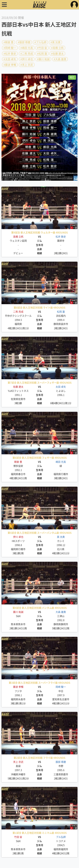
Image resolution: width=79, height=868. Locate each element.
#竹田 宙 (42, 48)
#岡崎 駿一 (10, 48)
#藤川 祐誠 (43, 59)
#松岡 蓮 (42, 53)
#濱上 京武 (27, 65)
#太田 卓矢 (10, 59)
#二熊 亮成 (27, 53)
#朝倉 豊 (9, 42)
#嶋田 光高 (27, 48)
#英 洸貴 (56, 42)
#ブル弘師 (40, 42)
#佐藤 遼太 (57, 53)
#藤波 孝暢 (10, 65)
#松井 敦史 (10, 53)
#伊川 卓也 (27, 59)
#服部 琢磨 (24, 42)
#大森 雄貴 (60, 59)
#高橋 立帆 (57, 48)
